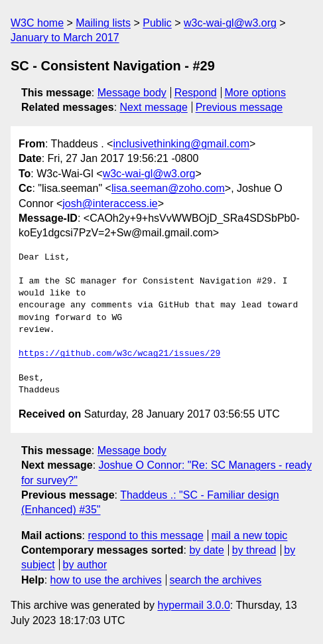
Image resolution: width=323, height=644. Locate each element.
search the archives (216, 580)
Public (157, 23)
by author (85, 565)
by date (206, 550)
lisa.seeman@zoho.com (168, 188)
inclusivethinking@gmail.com (181, 144)
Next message (154, 107)
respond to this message (145, 535)
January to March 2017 (65, 38)
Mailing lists (103, 23)
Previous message (239, 107)
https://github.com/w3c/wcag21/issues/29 (119, 354)
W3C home (37, 23)
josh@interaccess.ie (110, 203)
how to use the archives (106, 580)
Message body (132, 93)
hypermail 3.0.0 (193, 605)
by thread (254, 550)
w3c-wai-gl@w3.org (230, 23)
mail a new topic (250, 535)
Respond (196, 93)
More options (256, 93)
